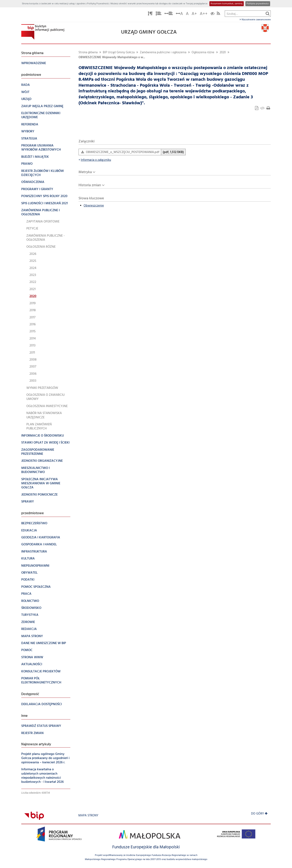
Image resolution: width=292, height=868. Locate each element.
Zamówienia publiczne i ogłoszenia (163, 53)
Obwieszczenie (94, 206)
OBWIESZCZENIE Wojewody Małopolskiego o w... (112, 57)
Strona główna (88, 53)
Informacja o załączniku (95, 160)
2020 (223, 53)
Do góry (259, 814)
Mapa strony (88, 816)
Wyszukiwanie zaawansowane (255, 20)
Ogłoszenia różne (203, 53)
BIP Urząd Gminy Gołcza (119, 53)
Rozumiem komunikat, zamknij (227, 4)
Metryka (85, 172)
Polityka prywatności (258, 4)
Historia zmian (90, 185)
